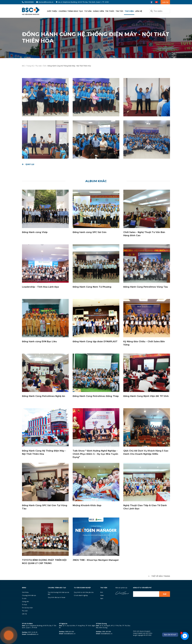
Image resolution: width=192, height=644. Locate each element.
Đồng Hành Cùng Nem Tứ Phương (92, 287)
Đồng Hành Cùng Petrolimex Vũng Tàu (146, 287)
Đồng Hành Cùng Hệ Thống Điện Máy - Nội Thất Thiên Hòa (69, 66)
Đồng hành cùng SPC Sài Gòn (90, 232)
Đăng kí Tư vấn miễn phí (142, 588)
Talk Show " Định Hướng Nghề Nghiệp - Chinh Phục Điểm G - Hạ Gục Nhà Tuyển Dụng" (95, 454)
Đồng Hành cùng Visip (35, 232)
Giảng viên (98, 11)
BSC (24, 66)
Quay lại (28, 164)
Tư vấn (88, 11)
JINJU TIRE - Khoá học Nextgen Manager (96, 560)
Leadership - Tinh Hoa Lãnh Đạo (40, 287)
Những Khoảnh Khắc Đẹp (87, 505)
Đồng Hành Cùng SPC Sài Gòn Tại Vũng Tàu (45, 507)
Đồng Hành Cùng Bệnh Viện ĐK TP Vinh (146, 396)
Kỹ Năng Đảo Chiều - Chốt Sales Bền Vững (144, 343)
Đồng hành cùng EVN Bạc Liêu (39, 342)
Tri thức (110, 11)
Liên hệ (165, 2)
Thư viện (129, 11)
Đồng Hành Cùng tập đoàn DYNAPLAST (95, 342)
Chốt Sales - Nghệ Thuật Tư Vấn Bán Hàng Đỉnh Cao (144, 234)
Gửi (165, 594)
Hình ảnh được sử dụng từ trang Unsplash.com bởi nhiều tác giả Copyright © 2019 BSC (143, 633)
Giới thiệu (52, 11)
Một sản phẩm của (121, 588)
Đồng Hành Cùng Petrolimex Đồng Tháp (96, 396)
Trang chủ (30, 66)
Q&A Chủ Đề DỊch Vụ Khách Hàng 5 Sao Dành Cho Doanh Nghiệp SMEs (146, 452)
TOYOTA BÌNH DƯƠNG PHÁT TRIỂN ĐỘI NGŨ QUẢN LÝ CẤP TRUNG (44, 562)
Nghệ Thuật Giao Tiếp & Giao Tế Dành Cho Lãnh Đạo (145, 507)
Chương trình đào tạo (71, 11)
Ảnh (45, 66)
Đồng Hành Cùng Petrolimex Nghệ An (44, 396)
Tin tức (119, 11)
